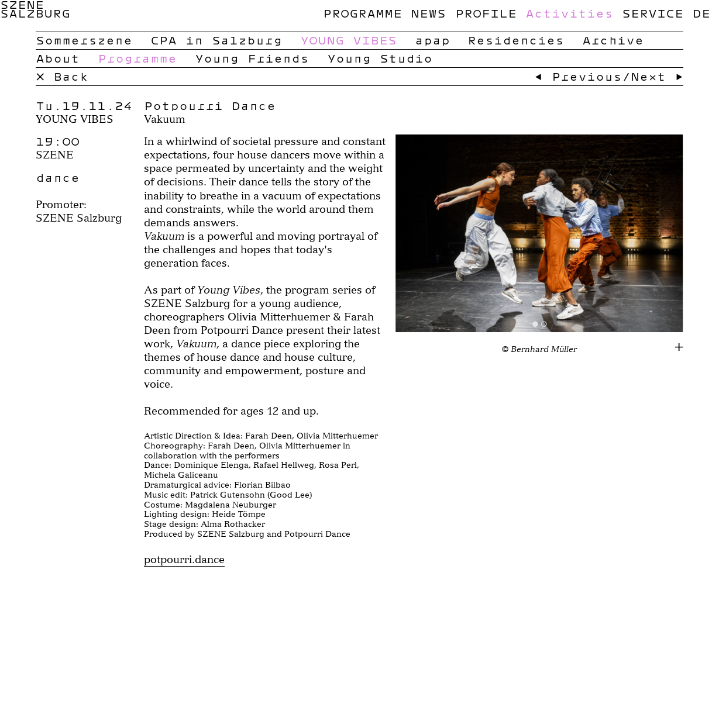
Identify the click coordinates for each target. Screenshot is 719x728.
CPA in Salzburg (216, 40)
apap (432, 40)
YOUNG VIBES (348, 40)
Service (653, 13)
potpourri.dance (184, 559)
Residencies (516, 40)
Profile (486, 13)
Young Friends (252, 58)
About (58, 58)
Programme (362, 13)
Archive (613, 40)
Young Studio (380, 58)
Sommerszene (84, 40)
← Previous (578, 76)
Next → (657, 76)
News (428, 13)
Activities (569, 13)
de (701, 13)
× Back (62, 76)
